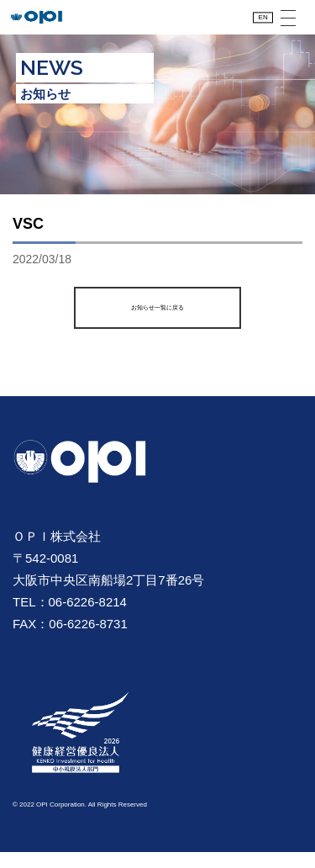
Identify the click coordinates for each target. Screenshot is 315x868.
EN (255, 26)
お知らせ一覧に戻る (157, 324)
